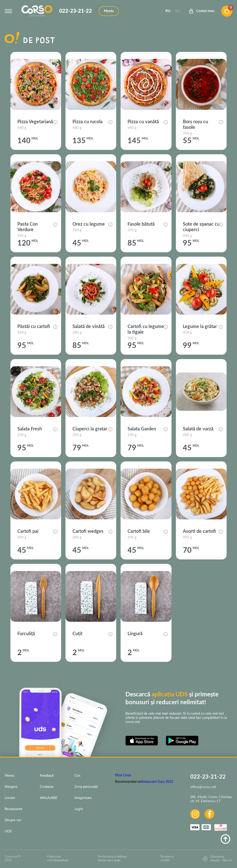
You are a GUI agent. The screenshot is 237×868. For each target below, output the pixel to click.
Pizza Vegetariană (35, 122)
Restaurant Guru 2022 (157, 782)
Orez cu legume (89, 224)
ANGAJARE (49, 798)
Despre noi (13, 820)
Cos (78, 776)
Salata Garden (142, 429)
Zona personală (86, 787)
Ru (168, 11)
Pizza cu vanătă (143, 122)
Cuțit (77, 634)
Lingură (135, 634)
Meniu (9, 776)
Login (79, 809)
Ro (178, 11)
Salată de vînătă (89, 327)
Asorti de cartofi (199, 531)
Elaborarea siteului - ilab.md (217, 859)
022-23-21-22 (76, 11)
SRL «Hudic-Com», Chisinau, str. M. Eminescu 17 (211, 799)
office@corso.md (203, 787)
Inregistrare (83, 798)
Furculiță (26, 634)
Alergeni (11, 787)
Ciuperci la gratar (90, 429)
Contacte (47, 787)
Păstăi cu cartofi (34, 327)
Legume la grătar (200, 327)
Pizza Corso (123, 775)
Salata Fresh (30, 429)
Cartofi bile (139, 531)
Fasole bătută (141, 224)
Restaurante (14, 809)
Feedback (47, 776)
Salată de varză (198, 429)
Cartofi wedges (88, 531)
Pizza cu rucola (87, 122)
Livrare (10, 798)
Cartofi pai (28, 531)
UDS (8, 831)
